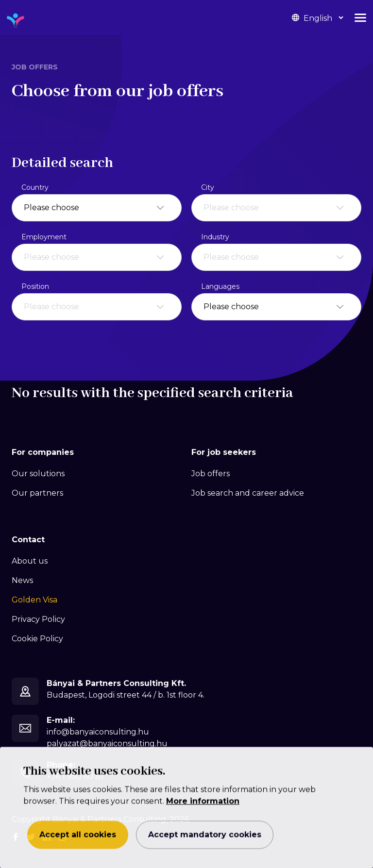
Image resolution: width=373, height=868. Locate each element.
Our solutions (38, 474)
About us (30, 561)
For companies (43, 452)
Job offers (211, 474)
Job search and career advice (248, 493)
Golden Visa (34, 600)
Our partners (37, 493)
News (22, 580)
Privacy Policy (38, 619)
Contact (28, 540)
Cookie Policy (37, 639)
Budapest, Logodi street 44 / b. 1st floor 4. (126, 695)
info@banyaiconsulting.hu (98, 732)
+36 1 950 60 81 (75, 776)
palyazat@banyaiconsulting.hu (107, 743)
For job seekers (224, 452)
